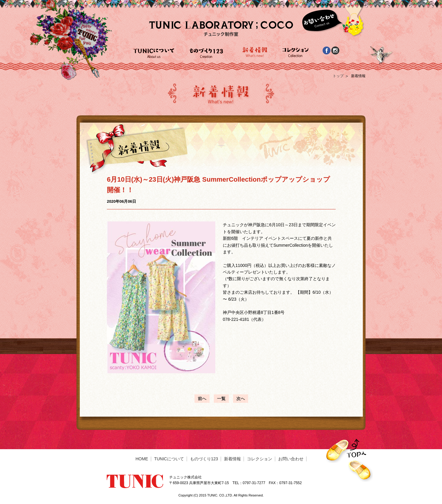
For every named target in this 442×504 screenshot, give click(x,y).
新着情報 (232, 459)
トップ (338, 76)
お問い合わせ (291, 459)
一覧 (221, 399)
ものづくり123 (204, 459)
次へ (241, 399)
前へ (202, 399)
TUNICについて (169, 459)
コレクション (260, 459)
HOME (142, 459)
